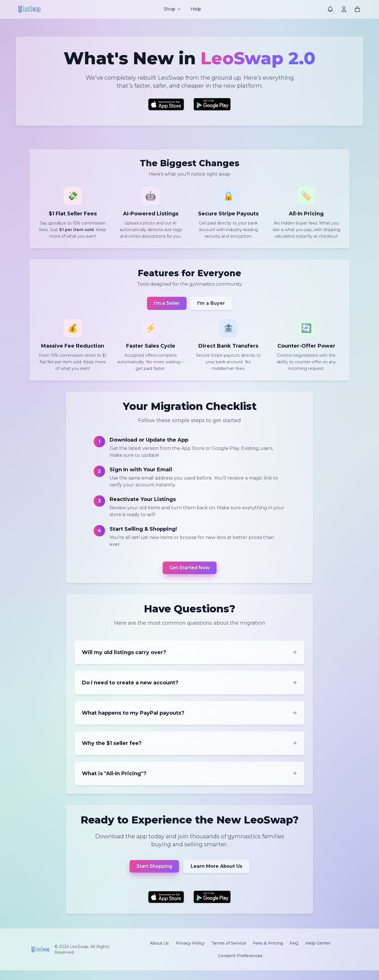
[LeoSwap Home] (29, 9)
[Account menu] (344, 9)
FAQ (294, 953)
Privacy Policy (190, 953)
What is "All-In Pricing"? (189, 781)
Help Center (318, 953)
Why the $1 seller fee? (189, 751)
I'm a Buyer (211, 307)
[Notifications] (330, 9)
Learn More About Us (216, 875)
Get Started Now (190, 574)
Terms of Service (229, 953)
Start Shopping (154, 875)
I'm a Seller (167, 307)
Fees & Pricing (268, 953)
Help (196, 9)
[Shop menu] (172, 9)
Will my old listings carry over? (189, 660)
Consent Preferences (240, 965)
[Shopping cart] (357, 9)
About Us (159, 953)
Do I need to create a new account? (189, 690)
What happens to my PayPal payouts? (189, 720)
